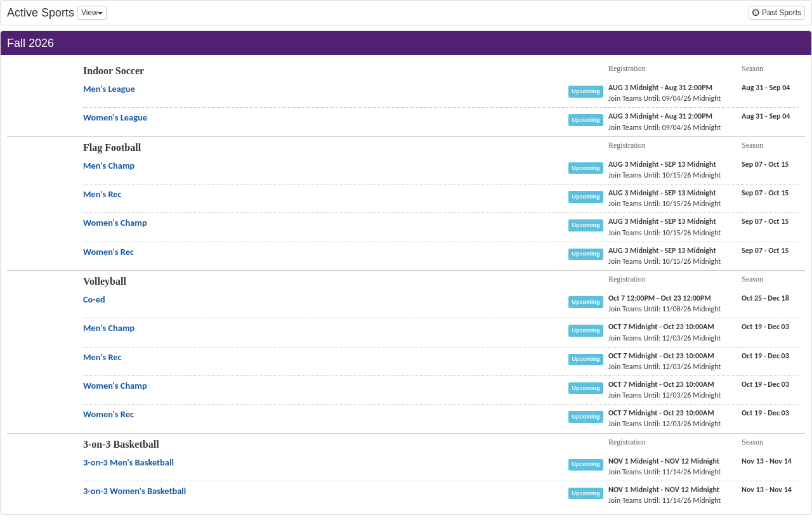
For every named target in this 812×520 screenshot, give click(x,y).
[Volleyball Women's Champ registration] (661, 384)
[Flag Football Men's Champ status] (588, 167)
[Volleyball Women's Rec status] (588, 416)
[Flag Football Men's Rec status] (588, 196)
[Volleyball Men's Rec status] (588, 358)
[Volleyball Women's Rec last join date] (665, 424)
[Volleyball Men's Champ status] (588, 330)
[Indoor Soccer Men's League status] (588, 91)
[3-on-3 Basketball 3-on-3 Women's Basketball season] (767, 490)
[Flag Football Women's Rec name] (108, 252)
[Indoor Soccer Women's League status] (588, 119)
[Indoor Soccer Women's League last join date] (665, 127)
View (92, 13)
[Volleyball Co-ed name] (94, 299)
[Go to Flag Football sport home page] (37, 176)
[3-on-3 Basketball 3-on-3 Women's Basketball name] (134, 491)
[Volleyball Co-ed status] (588, 301)
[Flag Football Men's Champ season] (765, 164)
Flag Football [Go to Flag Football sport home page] (112, 147)
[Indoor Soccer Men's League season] (766, 88)
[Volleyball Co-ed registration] (660, 298)
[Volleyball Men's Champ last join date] (665, 338)
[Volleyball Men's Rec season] (765, 356)
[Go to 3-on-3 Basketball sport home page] (37, 473)
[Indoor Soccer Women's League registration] (660, 116)
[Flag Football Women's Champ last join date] (665, 233)
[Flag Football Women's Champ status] (588, 224)
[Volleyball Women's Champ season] (765, 384)
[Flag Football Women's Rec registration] (662, 250)
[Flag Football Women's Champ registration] (662, 221)
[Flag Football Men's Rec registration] (662, 193)
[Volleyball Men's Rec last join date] (665, 367)
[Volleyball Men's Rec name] (102, 357)
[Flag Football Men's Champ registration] (662, 164)
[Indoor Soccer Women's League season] (766, 116)
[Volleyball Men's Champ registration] (661, 327)
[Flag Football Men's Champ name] (109, 166)
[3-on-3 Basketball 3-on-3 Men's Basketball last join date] (665, 472)
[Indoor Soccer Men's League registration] (660, 88)
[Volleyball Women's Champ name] (115, 386)
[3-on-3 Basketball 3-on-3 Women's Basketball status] (588, 493)
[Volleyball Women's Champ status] (588, 387)
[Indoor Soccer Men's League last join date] (665, 98)
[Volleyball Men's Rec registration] (661, 356)
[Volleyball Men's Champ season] (765, 327)
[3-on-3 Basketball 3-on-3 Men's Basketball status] (588, 464)
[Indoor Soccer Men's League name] (109, 89)
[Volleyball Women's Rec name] (108, 414)
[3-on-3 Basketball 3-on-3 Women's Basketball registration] (664, 490)
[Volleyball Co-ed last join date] (665, 309)
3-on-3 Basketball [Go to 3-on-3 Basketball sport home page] (121, 444)
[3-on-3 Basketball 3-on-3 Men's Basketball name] (128, 462)
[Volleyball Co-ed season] (765, 298)
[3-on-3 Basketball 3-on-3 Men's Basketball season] (767, 461)
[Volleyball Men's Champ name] (109, 328)
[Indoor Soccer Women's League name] (115, 117)
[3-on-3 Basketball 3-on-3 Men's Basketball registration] (664, 461)
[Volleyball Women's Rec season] (765, 413)
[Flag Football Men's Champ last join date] (665, 175)
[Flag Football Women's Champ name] (115, 223)
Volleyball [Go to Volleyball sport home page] (105, 281)
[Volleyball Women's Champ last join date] (665, 395)
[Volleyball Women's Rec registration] (661, 413)
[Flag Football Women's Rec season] (765, 250)
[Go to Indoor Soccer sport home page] (37, 100)
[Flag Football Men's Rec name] (102, 194)
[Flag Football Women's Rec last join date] (665, 261)
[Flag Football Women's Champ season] (765, 221)
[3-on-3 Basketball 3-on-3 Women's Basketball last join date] (665, 500)
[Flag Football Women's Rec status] (588, 253)
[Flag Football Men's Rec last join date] (665, 204)
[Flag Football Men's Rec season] (765, 193)
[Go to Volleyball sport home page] (37, 310)
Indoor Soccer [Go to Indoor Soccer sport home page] (114, 71)
